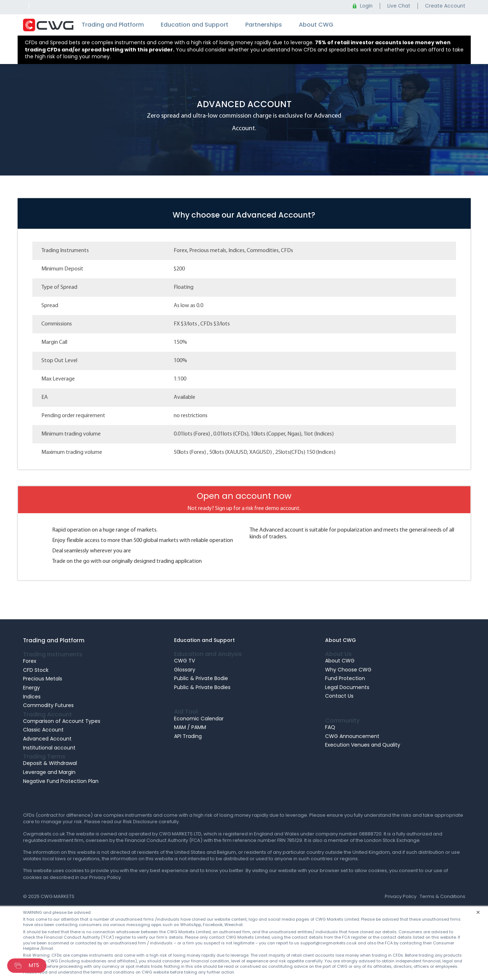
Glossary (185, 670)
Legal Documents (347, 687)
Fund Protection (345, 678)
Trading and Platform (113, 25)
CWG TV (184, 661)
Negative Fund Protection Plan (61, 781)
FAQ (330, 727)
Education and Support (195, 25)
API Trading (188, 736)
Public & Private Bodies (202, 687)
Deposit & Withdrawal (50, 763)
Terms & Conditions (443, 896)
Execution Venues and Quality (363, 745)
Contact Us (339, 696)
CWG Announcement (352, 736)
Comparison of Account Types (62, 721)
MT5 (34, 965)
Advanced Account (47, 739)
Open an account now (244, 496)
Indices (32, 697)
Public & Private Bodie (201, 678)
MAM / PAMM (190, 727)
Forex (30, 661)
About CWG (316, 25)
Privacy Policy (401, 896)
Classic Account (43, 730)
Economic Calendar (199, 719)
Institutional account (49, 748)
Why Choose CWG (348, 670)
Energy (31, 688)
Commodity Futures (48, 705)
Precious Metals (43, 679)
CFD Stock (36, 670)
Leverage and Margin (49, 772)
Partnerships (264, 25)
